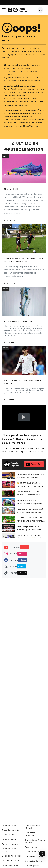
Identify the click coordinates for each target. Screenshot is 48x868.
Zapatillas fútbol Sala (12, 830)
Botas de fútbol (9, 826)
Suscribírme (34, 464)
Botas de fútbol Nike (11, 856)
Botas (6, 156)
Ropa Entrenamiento (35, 852)
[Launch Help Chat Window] (42, 854)
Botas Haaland (9, 835)
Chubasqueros (32, 866)
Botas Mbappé (9, 839)
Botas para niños (10, 865)
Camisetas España (34, 856)
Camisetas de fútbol (34, 861)
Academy (7, 226)
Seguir (25, 547)
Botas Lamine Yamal (11, 844)
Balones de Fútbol (10, 860)
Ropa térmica (31, 847)
